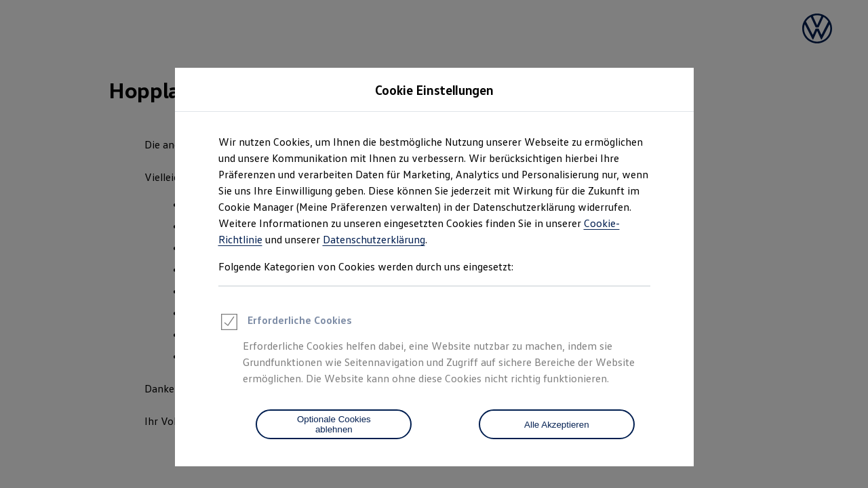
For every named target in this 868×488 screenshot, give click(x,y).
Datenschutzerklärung (374, 239)
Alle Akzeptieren (557, 425)
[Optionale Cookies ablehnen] (334, 424)
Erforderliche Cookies (285, 324)
